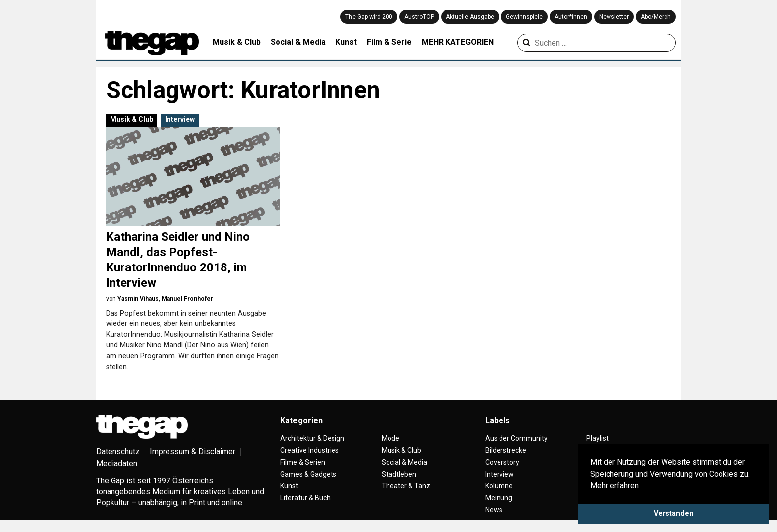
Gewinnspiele (524, 17)
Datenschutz (118, 452)
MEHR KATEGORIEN (458, 42)
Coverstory (502, 462)
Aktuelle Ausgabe (470, 17)
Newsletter (614, 17)
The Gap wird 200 (369, 17)
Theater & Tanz (406, 486)
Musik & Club (237, 42)
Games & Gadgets (308, 474)
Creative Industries (310, 450)
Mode (390, 438)
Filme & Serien (303, 462)
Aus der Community (516, 438)
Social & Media (298, 42)
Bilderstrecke (506, 450)
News (494, 510)
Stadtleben (399, 474)
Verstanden (674, 513)
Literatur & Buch (305, 498)
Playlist (597, 438)
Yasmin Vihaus (138, 299)
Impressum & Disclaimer (193, 452)
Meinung (499, 498)
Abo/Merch (656, 17)
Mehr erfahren (614, 486)
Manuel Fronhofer (187, 299)
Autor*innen (571, 17)
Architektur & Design (312, 438)
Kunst (346, 42)
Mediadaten (117, 463)
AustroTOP (419, 17)
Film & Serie (389, 42)
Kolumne (499, 486)
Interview (180, 119)
